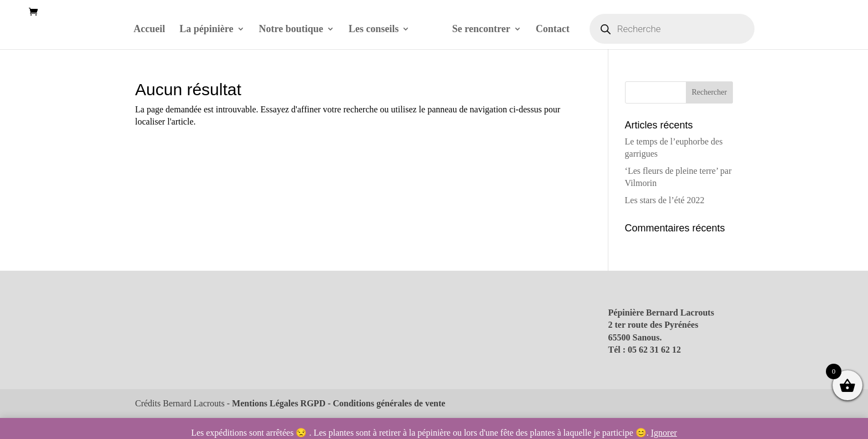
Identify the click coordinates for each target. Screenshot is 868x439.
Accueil (149, 30)
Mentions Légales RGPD (279, 403)
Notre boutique (291, 30)
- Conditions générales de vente (385, 403)
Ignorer (664, 433)
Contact (553, 30)
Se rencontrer (481, 30)
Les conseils (374, 30)
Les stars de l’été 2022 (665, 200)
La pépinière (206, 30)
